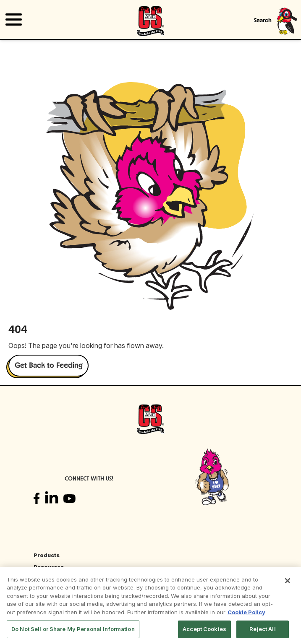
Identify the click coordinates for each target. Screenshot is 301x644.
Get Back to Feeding (49, 366)
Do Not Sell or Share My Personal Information (73, 629)
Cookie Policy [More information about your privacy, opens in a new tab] (246, 612)
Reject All (262, 629)
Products (47, 555)
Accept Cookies (204, 629)
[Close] (288, 581)
